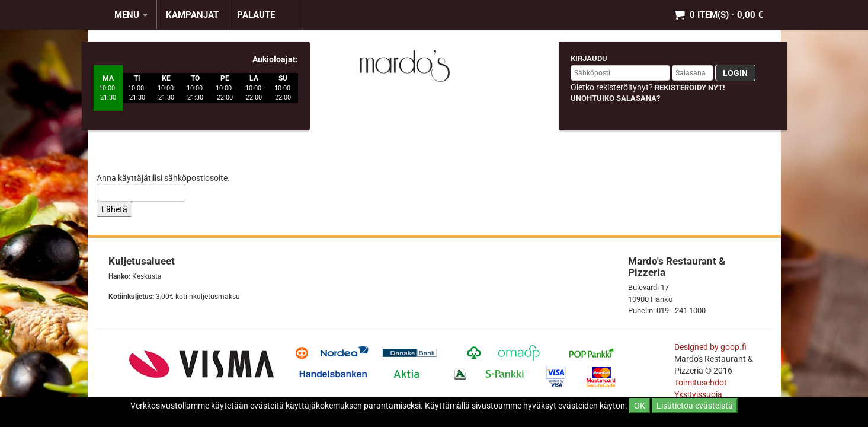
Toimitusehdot (702, 383)
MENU (131, 15)
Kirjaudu (589, 58)
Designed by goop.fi (710, 347)
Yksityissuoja (698, 394)
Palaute (256, 15)
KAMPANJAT (192, 15)
